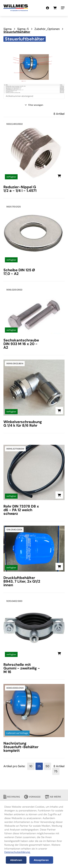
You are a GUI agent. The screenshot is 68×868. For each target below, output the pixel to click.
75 (56, 771)
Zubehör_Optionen (47, 29)
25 (39, 766)
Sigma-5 (23, 29)
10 (31, 766)
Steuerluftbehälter (17, 32)
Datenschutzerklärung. (17, 852)
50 (47, 766)
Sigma (8, 29)
